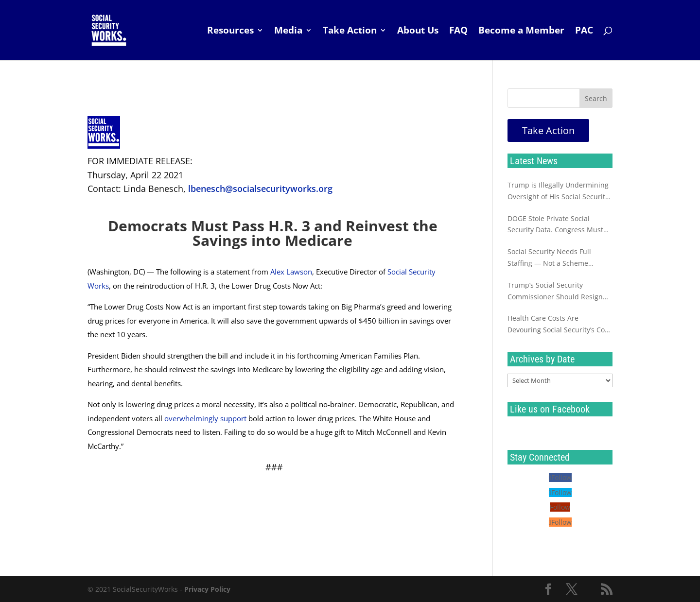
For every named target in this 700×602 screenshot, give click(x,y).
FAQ (458, 32)
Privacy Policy (207, 589)
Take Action (350, 32)
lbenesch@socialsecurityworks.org (260, 189)
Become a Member (521, 32)
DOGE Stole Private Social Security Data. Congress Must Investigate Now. (555, 225)
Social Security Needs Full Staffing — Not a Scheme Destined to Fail (549, 258)
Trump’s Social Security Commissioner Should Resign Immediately (555, 292)
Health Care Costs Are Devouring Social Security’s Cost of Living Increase (559, 325)
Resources (230, 32)
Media (288, 32)
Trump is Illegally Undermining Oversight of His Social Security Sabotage (558, 191)
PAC (584, 32)
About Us (418, 32)
